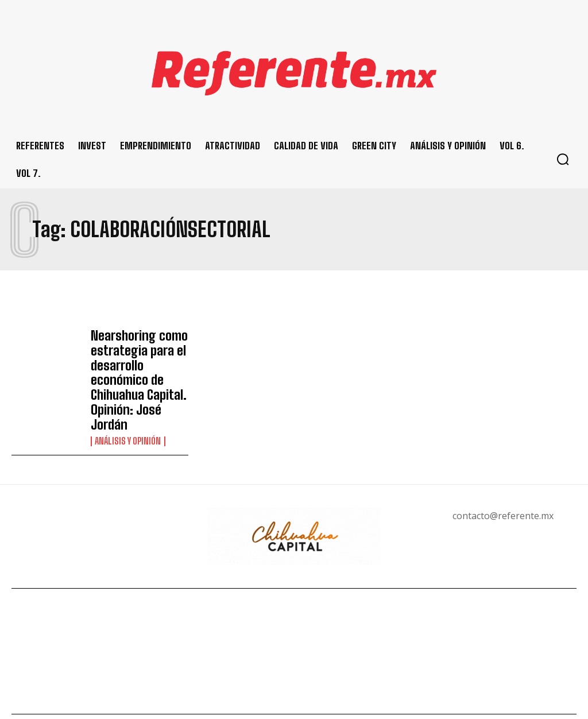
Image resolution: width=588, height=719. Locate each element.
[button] (563, 159)
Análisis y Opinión (128, 413)
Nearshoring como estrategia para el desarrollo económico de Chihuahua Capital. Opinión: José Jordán (139, 366)
